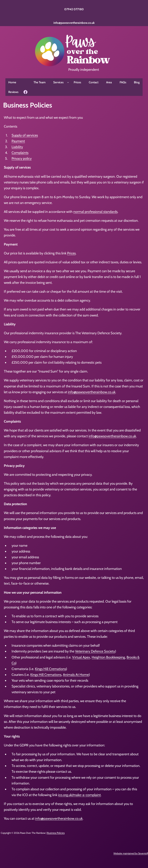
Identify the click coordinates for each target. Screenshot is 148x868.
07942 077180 (74, 9)
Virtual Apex (81, 657)
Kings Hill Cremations (50, 669)
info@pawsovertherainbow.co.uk (74, 23)
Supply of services (25, 135)
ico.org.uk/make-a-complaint (79, 795)
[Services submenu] (68, 82)
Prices (71, 253)
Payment (18, 141)
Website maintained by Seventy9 (131, 853)
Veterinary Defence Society (95, 651)
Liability (17, 147)
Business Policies (56, 833)
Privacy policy (22, 159)
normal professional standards (95, 212)
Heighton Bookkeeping (108, 657)
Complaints (20, 153)
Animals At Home (76, 675)
